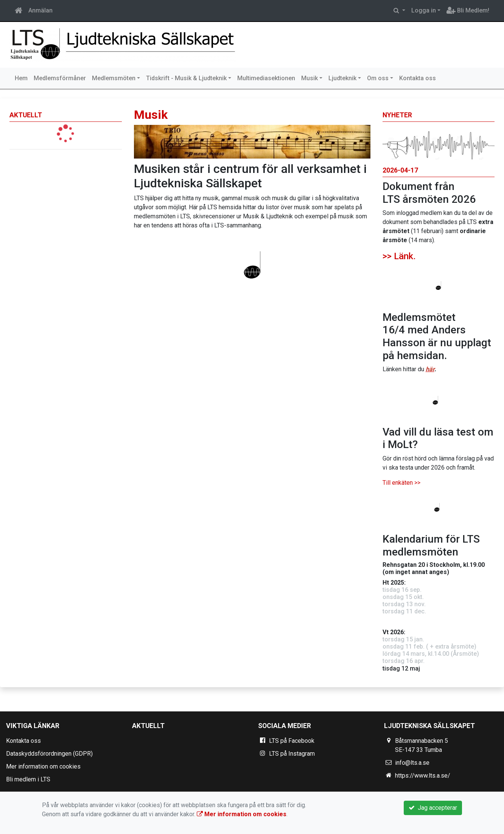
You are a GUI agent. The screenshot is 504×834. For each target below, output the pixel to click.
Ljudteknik (342, 78)
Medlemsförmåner (60, 78)
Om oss (378, 78)
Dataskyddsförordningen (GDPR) (49, 754)
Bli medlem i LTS (28, 779)
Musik (310, 78)
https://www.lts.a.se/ (423, 776)
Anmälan (40, 10)
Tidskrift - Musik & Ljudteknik (186, 78)
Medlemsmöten (114, 78)
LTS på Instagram (292, 754)
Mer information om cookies (43, 766)
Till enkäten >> (401, 483)
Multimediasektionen (266, 78)
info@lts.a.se (412, 763)
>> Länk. (399, 256)
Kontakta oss (418, 78)
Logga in (424, 10)
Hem (21, 78)
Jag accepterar (433, 808)
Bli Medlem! (468, 10)
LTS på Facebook (292, 741)
